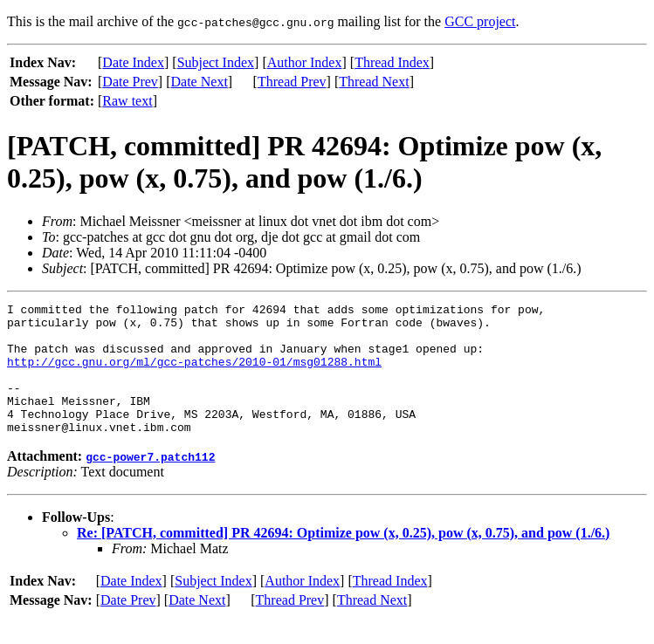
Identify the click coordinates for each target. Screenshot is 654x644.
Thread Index (392, 62)
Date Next (200, 82)
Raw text (127, 101)
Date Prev (130, 82)
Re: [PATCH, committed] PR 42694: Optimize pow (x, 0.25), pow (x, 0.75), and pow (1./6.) (343, 559)
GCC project (480, 21)
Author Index (305, 62)
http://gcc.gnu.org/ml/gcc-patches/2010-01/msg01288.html (194, 374)
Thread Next (374, 82)
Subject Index (216, 62)
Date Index (133, 62)
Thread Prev (292, 82)
